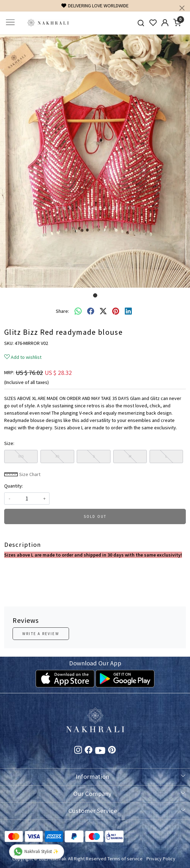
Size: (9, 443)
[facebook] (91, 311)
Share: (62, 311)
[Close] (182, 8)
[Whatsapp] (78, 311)
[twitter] (103, 311)
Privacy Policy (161, 859)
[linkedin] (128, 311)
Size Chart (22, 474)
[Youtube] (100, 752)
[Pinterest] (112, 751)
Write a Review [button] (41, 634)
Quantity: (14, 486)
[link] (141, 23)
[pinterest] (116, 311)
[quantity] (27, 499)
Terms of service (125, 859)
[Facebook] (89, 751)
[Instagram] (78, 751)
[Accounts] (165, 23)
